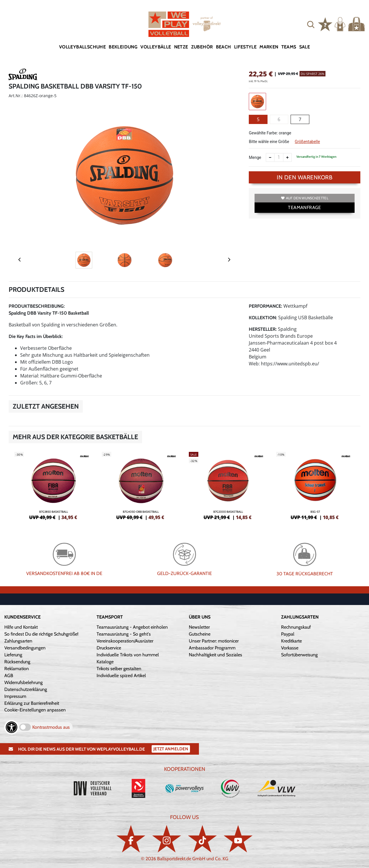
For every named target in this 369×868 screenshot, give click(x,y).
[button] (311, 24)
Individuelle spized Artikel (121, 676)
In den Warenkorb (305, 177)
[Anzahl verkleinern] (270, 157)
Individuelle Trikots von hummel (128, 655)
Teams (289, 47)
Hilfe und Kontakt (21, 627)
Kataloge (105, 662)
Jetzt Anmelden (171, 749)
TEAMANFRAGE (304, 207)
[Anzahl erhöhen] (287, 157)
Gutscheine (200, 634)
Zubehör (202, 47)
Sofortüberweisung (299, 655)
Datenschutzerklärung (26, 689)
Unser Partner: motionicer (214, 641)
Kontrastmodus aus (51, 727)
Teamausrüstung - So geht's (124, 634)
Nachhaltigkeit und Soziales (215, 655)
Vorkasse (290, 648)
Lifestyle (245, 47)
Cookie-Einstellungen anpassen (35, 710)
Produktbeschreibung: (37, 306)
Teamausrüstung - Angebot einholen (132, 627)
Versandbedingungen (25, 648)
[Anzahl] (279, 157)
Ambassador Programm (212, 648)
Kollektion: (263, 318)
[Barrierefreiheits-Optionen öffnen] (12, 727)
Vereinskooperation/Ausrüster (125, 641)
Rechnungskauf (296, 627)
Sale (305, 47)
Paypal (288, 634)
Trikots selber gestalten (119, 669)
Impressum (15, 696)
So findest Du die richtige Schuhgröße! (41, 634)
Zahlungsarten (18, 641)
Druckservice (109, 648)
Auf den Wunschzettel (305, 198)
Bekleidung (123, 47)
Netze (181, 47)
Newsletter (199, 627)
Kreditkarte (291, 641)
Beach (224, 47)
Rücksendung (17, 662)
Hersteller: (263, 329)
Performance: (266, 306)
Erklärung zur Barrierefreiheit (32, 703)
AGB (9, 676)
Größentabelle (307, 142)
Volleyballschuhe (82, 47)
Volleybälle (156, 47)
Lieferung (13, 655)
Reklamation (17, 669)
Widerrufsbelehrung (23, 682)
